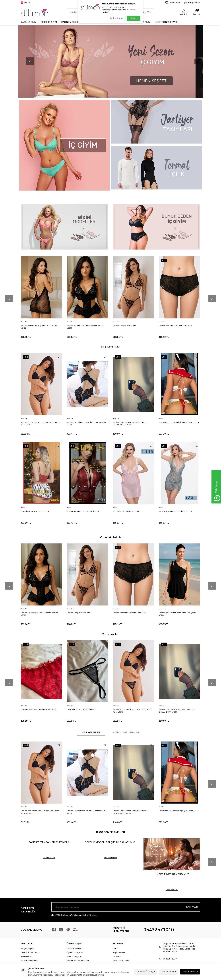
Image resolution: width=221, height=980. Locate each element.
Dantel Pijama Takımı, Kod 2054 (35, 511)
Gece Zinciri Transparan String (80, 709)
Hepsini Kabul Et (190, 972)
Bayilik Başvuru (119, 953)
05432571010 (159, 930)
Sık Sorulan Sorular (29, 960)
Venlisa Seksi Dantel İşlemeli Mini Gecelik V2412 (39, 327)
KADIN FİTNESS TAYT (166, 22)
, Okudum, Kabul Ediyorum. (75, 915)
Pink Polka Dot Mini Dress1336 (126, 511)
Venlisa (24, 322)
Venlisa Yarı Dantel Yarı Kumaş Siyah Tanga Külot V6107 (40, 423)
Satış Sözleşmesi (75, 956)
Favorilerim (173, 3)
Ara (147, 12)
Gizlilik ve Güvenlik (121, 960)
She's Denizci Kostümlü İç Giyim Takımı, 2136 (179, 422)
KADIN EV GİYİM (70, 22)
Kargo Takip (192, 3)
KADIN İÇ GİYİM (29, 22)
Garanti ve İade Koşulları (78, 960)
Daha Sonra (116, 18)
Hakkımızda (26, 956)
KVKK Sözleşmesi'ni (64, 915)
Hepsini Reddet (168, 972)
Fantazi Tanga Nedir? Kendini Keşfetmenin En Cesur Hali (49, 842)
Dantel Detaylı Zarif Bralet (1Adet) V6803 (39, 709)
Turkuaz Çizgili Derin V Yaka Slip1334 (175, 511)
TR (25, 3)
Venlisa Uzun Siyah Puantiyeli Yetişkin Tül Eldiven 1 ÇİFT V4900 (131, 423)
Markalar (117, 956)
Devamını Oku (49, 858)
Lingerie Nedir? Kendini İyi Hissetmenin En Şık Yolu (172, 874)
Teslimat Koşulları (75, 949)
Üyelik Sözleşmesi (75, 953)
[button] (191, 61)
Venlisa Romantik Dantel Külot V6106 (175, 325)
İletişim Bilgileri (27, 949)
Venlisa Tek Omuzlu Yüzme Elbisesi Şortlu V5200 (177, 614)
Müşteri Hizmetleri (29, 953)
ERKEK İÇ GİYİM (49, 22)
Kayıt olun (192, 907)
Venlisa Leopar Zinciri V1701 (125, 325)
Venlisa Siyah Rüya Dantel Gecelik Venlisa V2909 (85, 327)
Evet (134, 18)
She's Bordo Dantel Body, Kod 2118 (83, 511)
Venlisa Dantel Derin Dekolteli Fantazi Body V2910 (86, 423)
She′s (161, 418)
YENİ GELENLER (91, 732)
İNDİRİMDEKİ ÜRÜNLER (125, 732)
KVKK (115, 949)
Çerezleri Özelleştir (145, 972)
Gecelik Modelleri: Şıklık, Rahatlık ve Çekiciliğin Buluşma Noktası (111, 842)
